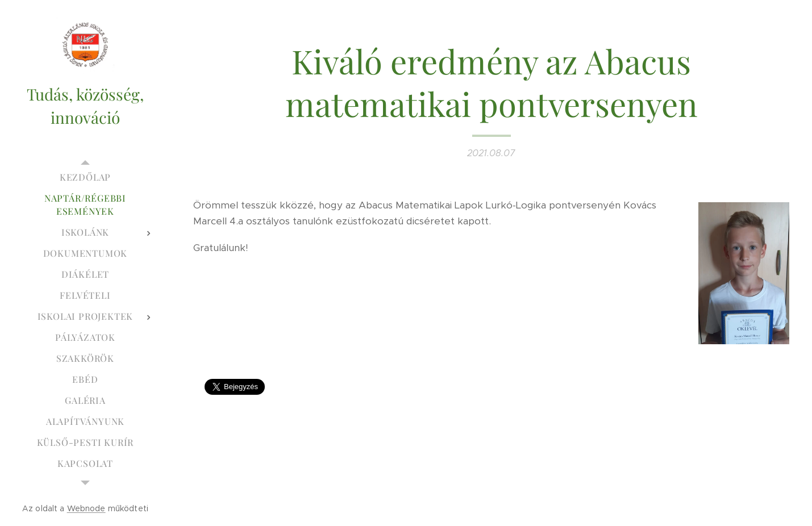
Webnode (86, 508)
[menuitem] (85, 177)
